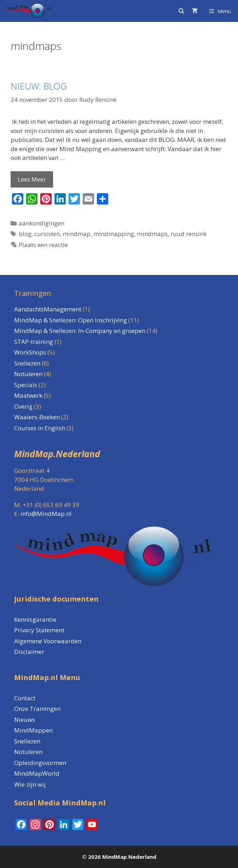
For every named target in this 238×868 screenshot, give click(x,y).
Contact (25, 698)
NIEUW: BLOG (39, 86)
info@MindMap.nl (46, 514)
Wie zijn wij (30, 784)
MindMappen (33, 730)
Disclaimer (29, 652)
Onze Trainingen (37, 709)
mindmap (77, 234)
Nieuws (25, 720)
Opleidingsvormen (40, 763)
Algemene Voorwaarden (48, 641)
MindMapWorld (37, 773)
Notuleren (28, 752)
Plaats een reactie (43, 245)
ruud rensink (188, 234)
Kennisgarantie (35, 619)
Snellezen (27, 741)
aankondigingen (42, 223)
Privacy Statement (39, 630)
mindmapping (114, 234)
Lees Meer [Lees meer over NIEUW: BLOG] (32, 179)
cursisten (47, 234)
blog (25, 234)
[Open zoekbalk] (181, 11)
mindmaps (152, 234)
